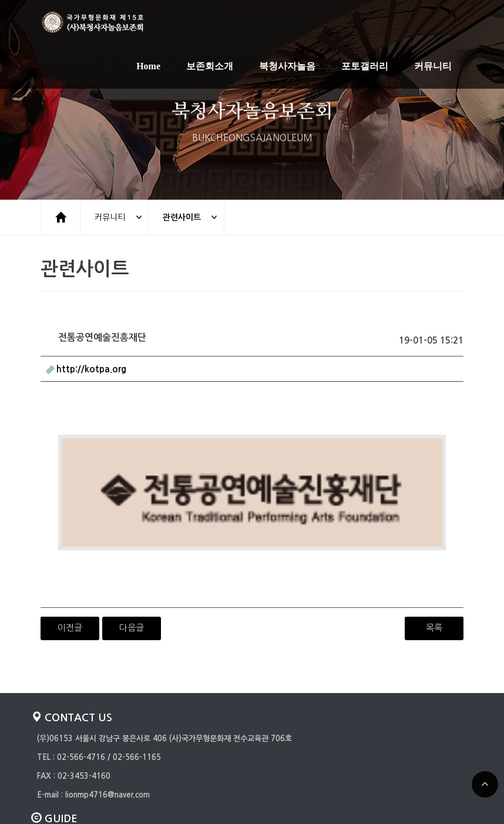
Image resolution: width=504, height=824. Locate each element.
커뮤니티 (433, 66)
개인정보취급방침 (65, 761)
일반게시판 (55, 780)
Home (148, 66)
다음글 (132, 549)
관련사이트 (185, 217)
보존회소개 (210, 66)
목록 (434, 549)
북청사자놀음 (287, 66)
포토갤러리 (365, 66)
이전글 (70, 549)
